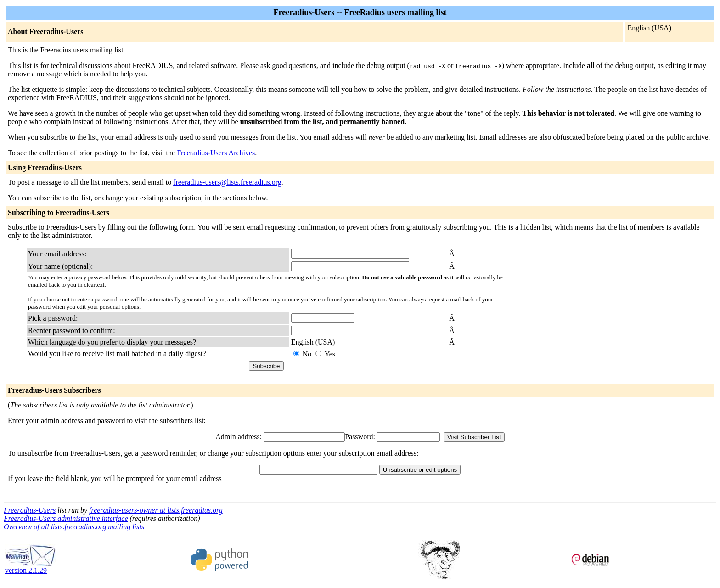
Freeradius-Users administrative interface (66, 518)
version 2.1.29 (30, 567)
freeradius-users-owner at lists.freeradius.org (156, 510)
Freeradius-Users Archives (216, 153)
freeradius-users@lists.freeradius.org (227, 182)
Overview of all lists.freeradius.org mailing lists (74, 527)
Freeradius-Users (30, 510)
